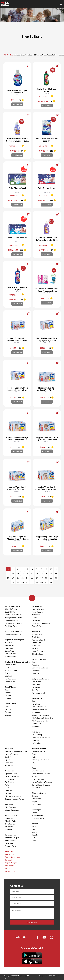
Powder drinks (38, 815)
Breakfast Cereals (39, 771)
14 (18, 573)
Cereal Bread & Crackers (41, 774)
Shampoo (36, 740)
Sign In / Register (12, 863)
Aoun (39, 55)
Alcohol (35, 824)
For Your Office (11, 665)
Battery (35, 648)
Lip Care (8, 760)
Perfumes (9, 804)
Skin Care (9, 749)
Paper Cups (36, 643)
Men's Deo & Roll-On (40, 721)
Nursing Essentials (39, 693)
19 (42, 573)
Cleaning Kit (10, 645)
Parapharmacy (11, 835)
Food (34, 768)
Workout (9, 676)
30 (42, 578)
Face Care (9, 763)
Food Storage (37, 665)
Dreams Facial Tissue (13, 634)
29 (37, 578)
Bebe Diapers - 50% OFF (14, 623)
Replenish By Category (14, 640)
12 (8, 573)
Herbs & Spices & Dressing (42, 782)
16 (27, 573)
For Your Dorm (11, 679)
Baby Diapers (37, 682)
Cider (34, 840)
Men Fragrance (11, 807)
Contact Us (10, 854)
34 (13, 582)
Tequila (35, 835)
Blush (7, 788)
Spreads (35, 776)
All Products (9, 55)
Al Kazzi (22, 55)
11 (56, 569)
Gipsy (7, 690)
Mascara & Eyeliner (12, 776)
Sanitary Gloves (11, 846)
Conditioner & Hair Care (41, 737)
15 (23, 573)
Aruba (44, 55)
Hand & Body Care (12, 754)
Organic (35, 796)
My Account (10, 871)
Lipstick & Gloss (11, 774)
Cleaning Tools (38, 654)
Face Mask (9, 765)
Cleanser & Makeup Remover (16, 751)
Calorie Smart (37, 804)
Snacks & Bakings (39, 749)
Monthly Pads (10, 821)
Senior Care (9, 651)
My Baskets (10, 866)
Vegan (34, 802)
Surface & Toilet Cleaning (41, 623)
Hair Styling (36, 743)
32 (51, 578)
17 (32, 573)
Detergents (37, 606)
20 (46, 573)
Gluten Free (36, 799)
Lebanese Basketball (14, 631)
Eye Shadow (10, 782)
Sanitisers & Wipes (12, 838)
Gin (33, 829)
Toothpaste (36, 726)
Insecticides (36, 646)
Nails (7, 785)
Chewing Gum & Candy (41, 760)
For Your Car (10, 668)
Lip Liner (8, 793)
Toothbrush (36, 712)
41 (46, 582)
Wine (34, 826)
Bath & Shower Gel (39, 707)
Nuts (34, 757)
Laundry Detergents (40, 609)
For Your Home (11, 682)
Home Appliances (39, 651)
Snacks (35, 754)
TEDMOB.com (54, 976)
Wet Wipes (36, 684)
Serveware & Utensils (40, 668)
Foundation (9, 779)
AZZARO (51, 55)
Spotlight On (10, 612)
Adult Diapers (10, 840)
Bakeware (36, 671)
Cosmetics (9, 771)
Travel (8, 673)
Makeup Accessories (13, 796)
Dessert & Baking (38, 751)
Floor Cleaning (37, 612)
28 (32, 578)
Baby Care (59, 55)
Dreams (8, 695)
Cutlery (35, 662)
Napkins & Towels (39, 640)
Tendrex (8, 693)
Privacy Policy (11, 860)
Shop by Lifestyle (39, 793)
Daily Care (9, 818)
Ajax (16, 55)
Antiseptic (36, 615)
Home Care (37, 631)
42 (51, 582)
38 (32, 582)
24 (13, 578)
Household (9, 648)
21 (51, 573)
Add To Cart (17, 104)
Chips (34, 763)
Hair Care (36, 732)
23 (8, 578)
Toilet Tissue (11, 704)
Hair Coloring (37, 735)
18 (37, 573)
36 (23, 582)
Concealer (9, 791)
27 (27, 578)
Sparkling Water (38, 818)
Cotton (35, 701)
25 (18, 578)
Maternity (9, 827)
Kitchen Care (37, 634)
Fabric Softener (38, 626)
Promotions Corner (13, 606)
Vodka (35, 832)
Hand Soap (36, 704)
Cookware (36, 673)
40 (42, 582)
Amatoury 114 (31, 55)
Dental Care (37, 724)
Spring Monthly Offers (13, 618)
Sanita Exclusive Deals (13, 615)
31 (46, 578)
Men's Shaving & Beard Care (43, 718)
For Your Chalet (11, 670)
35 (18, 582)
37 (27, 582)
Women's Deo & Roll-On (41, 710)
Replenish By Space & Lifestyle (18, 662)
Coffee (35, 813)
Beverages (36, 810)
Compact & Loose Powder (15, 799)
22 (56, 573)
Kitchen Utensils (39, 659)
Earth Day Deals (11, 626)
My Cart (8, 868)
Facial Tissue (10, 687)
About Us (9, 852)
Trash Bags (36, 637)
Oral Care (36, 690)
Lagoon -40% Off (12, 620)
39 (37, 582)
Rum (34, 838)
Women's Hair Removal (41, 715)
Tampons (9, 829)
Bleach (35, 618)
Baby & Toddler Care (40, 679)
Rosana (8, 698)
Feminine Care (10, 657)
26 (23, 578)
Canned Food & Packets (41, 785)
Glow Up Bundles (12, 609)
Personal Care (10, 654)
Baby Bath (36, 687)
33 (56, 578)
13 (13, 573)
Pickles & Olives (38, 779)
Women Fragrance (12, 810)
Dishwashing (37, 620)
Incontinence (10, 824)
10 (51, 569)
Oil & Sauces (37, 788)
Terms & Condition (13, 857)
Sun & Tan (9, 757)
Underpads (9, 843)
